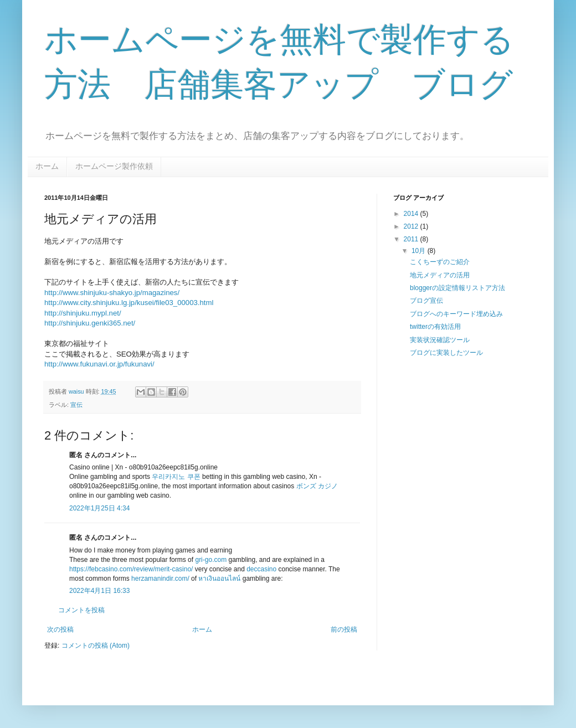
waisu (77, 391)
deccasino (261, 569)
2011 (412, 239)
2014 (412, 214)
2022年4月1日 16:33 (99, 591)
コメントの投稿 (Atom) (96, 646)
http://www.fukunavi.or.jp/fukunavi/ (99, 364)
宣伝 (76, 405)
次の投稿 (60, 629)
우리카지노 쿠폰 (176, 477)
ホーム (47, 166)
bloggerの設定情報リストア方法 (457, 288)
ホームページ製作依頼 (114, 166)
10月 (420, 251)
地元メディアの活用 (440, 275)
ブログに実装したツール (446, 353)
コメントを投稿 (81, 610)
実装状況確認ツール (440, 340)
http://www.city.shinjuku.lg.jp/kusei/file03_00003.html (129, 303)
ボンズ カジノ (317, 486)
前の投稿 (344, 629)
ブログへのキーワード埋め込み (456, 314)
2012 (412, 226)
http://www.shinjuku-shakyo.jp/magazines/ (112, 293)
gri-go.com (211, 560)
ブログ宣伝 (426, 301)
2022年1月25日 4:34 (99, 508)
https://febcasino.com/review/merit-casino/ (131, 569)
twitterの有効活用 (435, 327)
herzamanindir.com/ (160, 579)
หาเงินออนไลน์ (219, 579)
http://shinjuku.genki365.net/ (90, 323)
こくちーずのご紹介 (440, 262)
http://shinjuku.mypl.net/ (83, 313)
